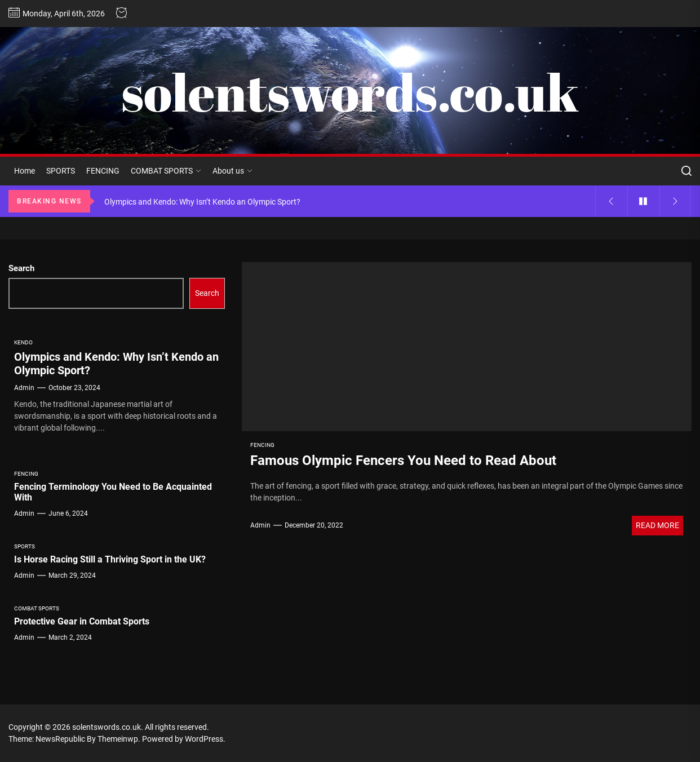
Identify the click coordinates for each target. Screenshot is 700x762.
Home (25, 171)
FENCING (103, 171)
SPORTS (61, 171)
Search (21, 268)
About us (232, 171)
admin (260, 525)
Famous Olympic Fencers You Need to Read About (403, 460)
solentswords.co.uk (350, 92)
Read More (657, 525)
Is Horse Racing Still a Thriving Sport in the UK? (110, 559)
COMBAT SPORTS (166, 171)
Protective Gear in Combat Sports (82, 621)
